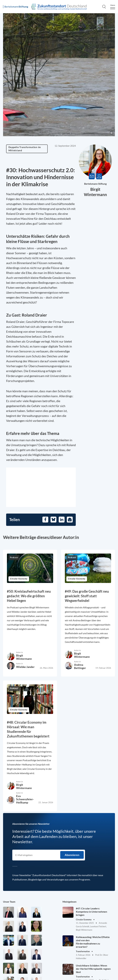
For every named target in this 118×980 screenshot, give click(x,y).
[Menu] (113, 7)
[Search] (104, 7)
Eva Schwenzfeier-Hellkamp (25, 799)
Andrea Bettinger (80, 666)
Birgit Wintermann (24, 657)
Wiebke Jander (25, 667)
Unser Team (9, 902)
